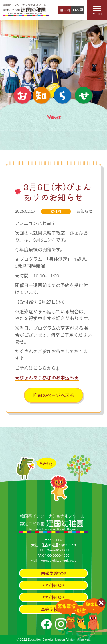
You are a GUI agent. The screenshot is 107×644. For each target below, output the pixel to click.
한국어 (65, 10)
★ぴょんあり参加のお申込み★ (47, 378)
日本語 (78, 10)
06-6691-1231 (58, 550)
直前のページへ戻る (54, 395)
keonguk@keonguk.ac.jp (58, 560)
